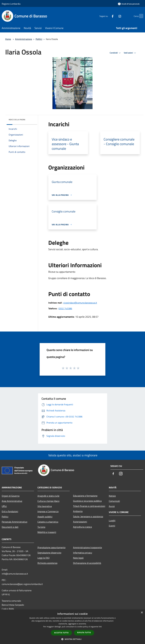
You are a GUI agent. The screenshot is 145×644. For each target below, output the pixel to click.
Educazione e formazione (85, 496)
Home (8, 39)
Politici (39, 39)
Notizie (112, 496)
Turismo (41, 527)
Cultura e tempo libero (48, 501)
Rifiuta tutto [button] (84, 633)
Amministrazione (24, 39)
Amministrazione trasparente (87, 547)
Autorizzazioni (80, 522)
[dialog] (72, 627)
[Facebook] (107, 16)
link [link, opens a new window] (100, 627)
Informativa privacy (83, 553)
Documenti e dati (10, 527)
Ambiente (78, 511)
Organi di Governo (11, 496)
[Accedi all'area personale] (129, 4)
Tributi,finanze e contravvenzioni (89, 506)
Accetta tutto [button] (61, 633)
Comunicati (114, 501)
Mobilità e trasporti (47, 532)
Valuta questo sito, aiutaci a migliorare (72, 455)
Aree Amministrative (12, 501)
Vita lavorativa (45, 506)
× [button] (142, 613)
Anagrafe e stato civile (48, 496)
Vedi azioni (130, 53)
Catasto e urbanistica (48, 522)
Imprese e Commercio (48, 511)
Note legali (78, 558)
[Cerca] (140, 16)
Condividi (116, 53)
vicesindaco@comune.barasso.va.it (80, 303)
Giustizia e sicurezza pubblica (87, 501)
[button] (72, 639)
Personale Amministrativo (14, 522)
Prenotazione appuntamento (51, 547)
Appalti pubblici (45, 517)
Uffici (4, 506)
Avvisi (112, 506)
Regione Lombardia (11, 4)
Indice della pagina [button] (17, 120)
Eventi (112, 526)
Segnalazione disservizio (49, 553)
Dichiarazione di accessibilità (87, 563)
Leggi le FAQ (44, 558)
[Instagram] (114, 16)
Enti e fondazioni (10, 511)
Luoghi (112, 520)
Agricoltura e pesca (82, 527)
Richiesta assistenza (47, 563)
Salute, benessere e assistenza (88, 516)
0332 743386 (65, 308)
